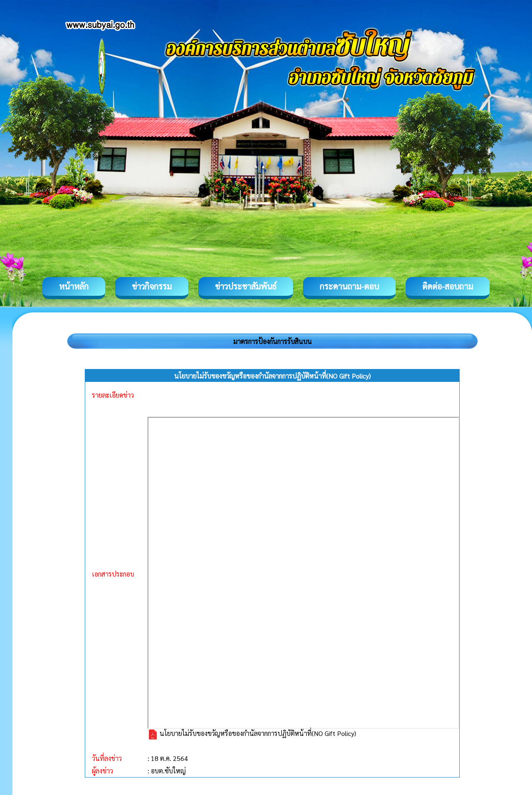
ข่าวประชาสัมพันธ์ (246, 286)
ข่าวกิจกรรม (152, 286)
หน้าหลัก (74, 286)
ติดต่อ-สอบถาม (448, 286)
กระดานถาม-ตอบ (349, 286)
